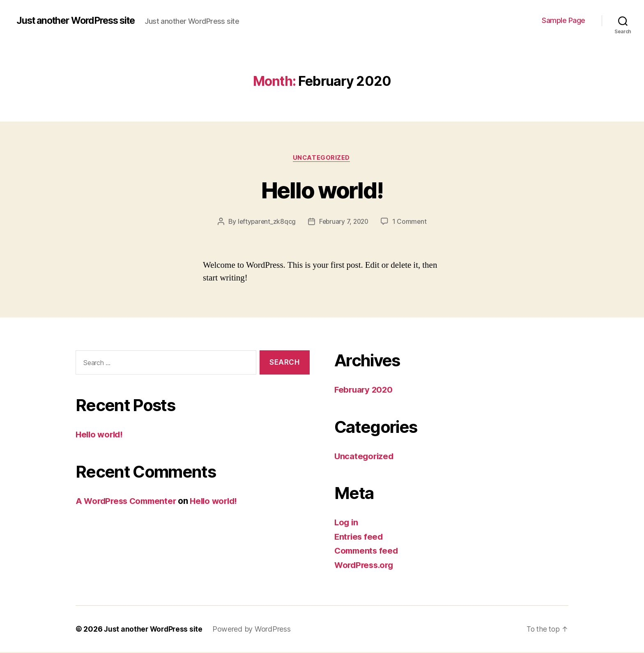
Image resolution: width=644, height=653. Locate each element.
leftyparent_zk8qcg (265, 222)
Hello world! (322, 190)
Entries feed (360, 537)
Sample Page (563, 20)
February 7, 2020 (344, 222)
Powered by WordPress (254, 630)
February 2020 (365, 390)
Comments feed (368, 551)
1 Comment (411, 222)
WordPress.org (366, 566)
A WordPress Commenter (128, 501)
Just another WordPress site (80, 21)
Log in (347, 523)
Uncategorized (322, 158)
